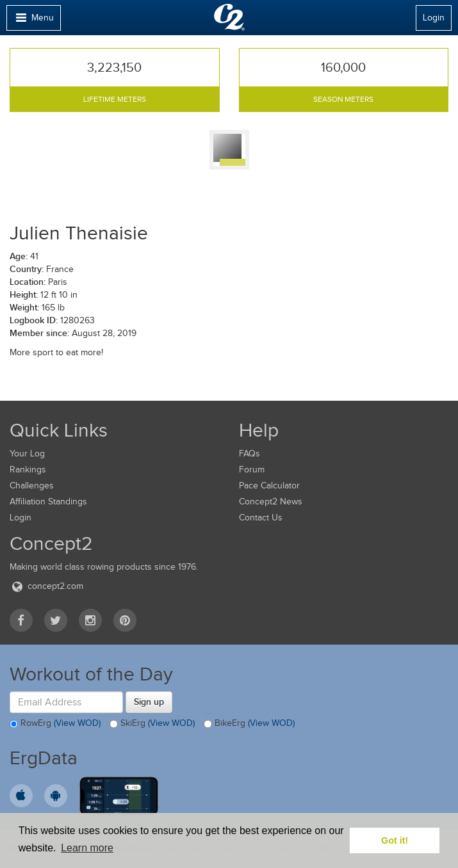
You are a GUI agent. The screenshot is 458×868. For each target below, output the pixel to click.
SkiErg (152, 724)
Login (434, 18)
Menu (33, 21)
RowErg (55, 724)
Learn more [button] (87, 848)
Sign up (149, 702)
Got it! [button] (395, 840)
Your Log (27, 454)
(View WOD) (77, 724)
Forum (252, 470)
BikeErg (249, 724)
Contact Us (261, 518)
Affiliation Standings (48, 502)
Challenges (32, 486)
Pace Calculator (269, 486)
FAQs (249, 454)
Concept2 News (271, 502)
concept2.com (46, 586)
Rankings (28, 470)
